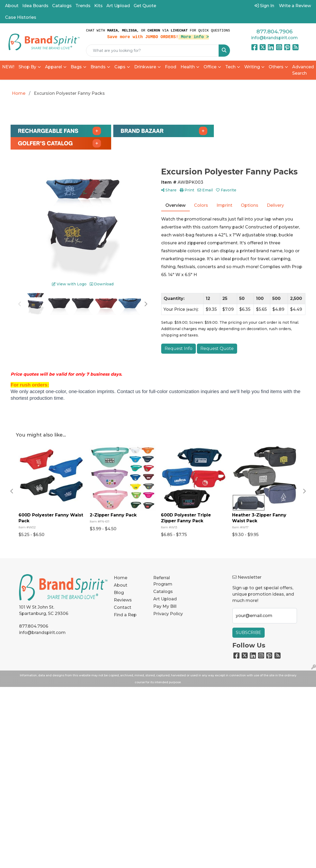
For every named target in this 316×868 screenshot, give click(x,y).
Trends (83, 6)
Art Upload (118, 6)
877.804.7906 (274, 32)
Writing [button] (252, 67)
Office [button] (210, 67)
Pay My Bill (165, 606)
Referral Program (163, 581)
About (12, 6)
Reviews (123, 600)
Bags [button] (76, 67)
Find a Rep (125, 615)
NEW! (8, 67)
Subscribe (249, 633)
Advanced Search (303, 70)
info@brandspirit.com (274, 38)
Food (171, 67)
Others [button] (276, 67)
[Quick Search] (152, 51)
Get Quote (145, 6)
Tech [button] (230, 67)
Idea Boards (35, 6)
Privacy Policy (168, 614)
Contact (123, 607)
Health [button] (188, 67)
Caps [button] (120, 67)
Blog (119, 593)
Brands (98, 67)
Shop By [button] (27, 67)
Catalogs (62, 6)
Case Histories (21, 17)
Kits (98, 6)
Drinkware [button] (145, 67)
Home (121, 578)
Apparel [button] (53, 67)
